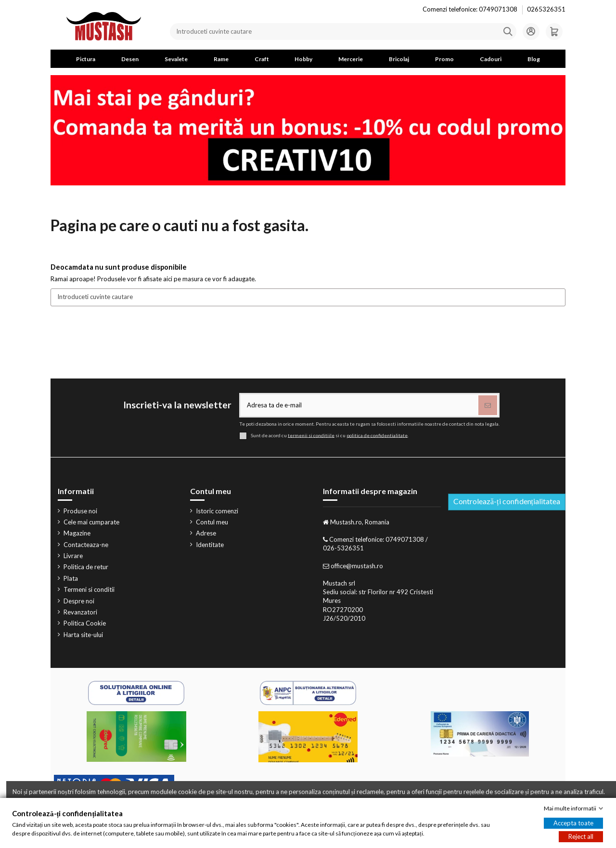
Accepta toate (573, 823)
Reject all (581, 836)
